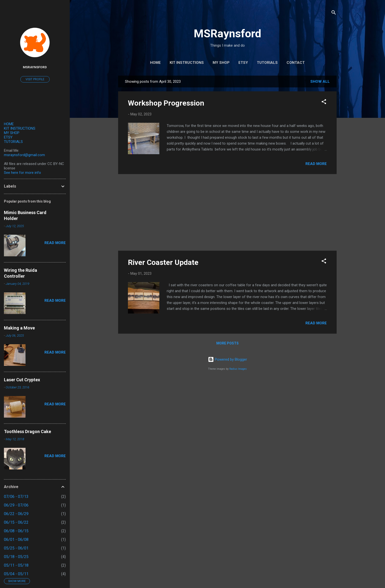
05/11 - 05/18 (16, 565)
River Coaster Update (163, 262)
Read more (316, 164)
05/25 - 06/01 (16, 548)
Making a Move (19, 328)
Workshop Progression (166, 103)
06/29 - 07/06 (16, 505)
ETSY (8, 137)
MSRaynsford (227, 34)
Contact (296, 63)
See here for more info (22, 173)
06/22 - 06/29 (16, 514)
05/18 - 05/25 (16, 557)
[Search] (334, 13)
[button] (324, 103)
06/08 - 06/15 (16, 531)
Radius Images (238, 369)
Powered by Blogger (227, 359)
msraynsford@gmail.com (24, 155)
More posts (227, 343)
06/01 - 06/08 (16, 540)
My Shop (221, 63)
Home (155, 63)
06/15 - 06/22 (16, 522)
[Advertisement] (227, 212)
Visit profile (35, 79)
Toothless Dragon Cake (27, 431)
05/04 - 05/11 (16, 574)
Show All (320, 82)
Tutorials (267, 63)
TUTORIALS (13, 142)
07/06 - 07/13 (16, 497)
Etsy (243, 63)
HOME (9, 124)
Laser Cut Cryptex (22, 380)
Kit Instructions (187, 63)
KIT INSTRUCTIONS (20, 128)
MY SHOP (12, 133)
